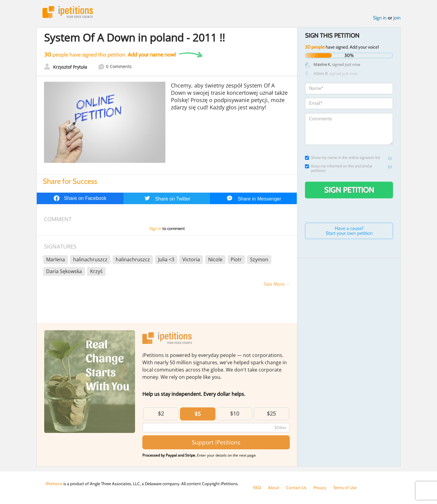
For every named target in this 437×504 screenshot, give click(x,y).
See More (274, 284)
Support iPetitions (216, 442)
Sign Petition (349, 190)
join (397, 18)
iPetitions (68, 12)
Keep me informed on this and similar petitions (339, 168)
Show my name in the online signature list (342, 158)
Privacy (320, 488)
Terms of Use (345, 488)
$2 (161, 413)
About (274, 488)
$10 (235, 413)
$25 (271, 413)
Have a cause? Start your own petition (349, 231)
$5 (198, 414)
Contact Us (296, 488)
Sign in (380, 18)
